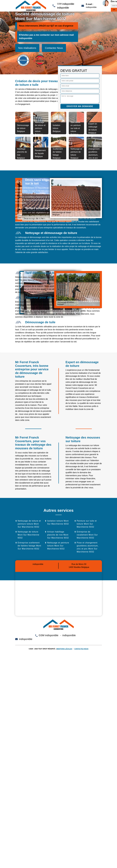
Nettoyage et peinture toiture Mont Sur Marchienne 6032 (58, 546)
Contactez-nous (81, 649)
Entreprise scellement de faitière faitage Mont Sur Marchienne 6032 (29, 546)
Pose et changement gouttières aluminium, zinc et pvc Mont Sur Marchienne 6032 (88, 547)
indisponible (68, 4)
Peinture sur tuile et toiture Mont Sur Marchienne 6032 (87, 524)
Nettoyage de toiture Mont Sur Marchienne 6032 (29, 535)
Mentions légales (64, 649)
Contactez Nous (54, 48)
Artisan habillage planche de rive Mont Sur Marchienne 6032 (58, 535)
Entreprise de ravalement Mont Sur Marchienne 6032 (87, 535)
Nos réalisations (27, 48)
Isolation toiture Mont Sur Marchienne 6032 (58, 522)
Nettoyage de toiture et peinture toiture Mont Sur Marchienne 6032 (29, 524)
